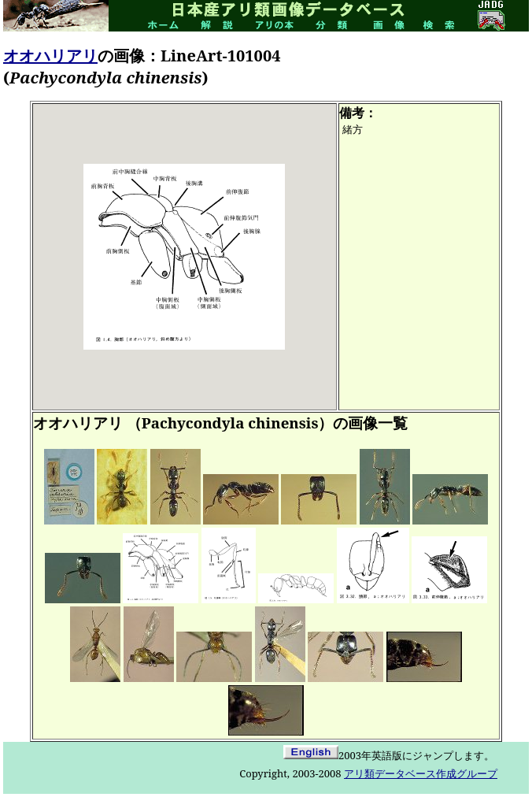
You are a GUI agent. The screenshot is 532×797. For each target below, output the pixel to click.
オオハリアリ (50, 56)
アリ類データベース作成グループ (421, 773)
